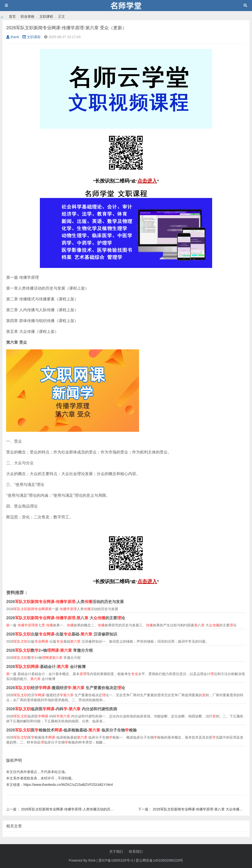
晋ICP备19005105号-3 (116, 860)
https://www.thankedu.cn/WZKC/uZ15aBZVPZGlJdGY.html (68, 785)
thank (13, 37)
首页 (12, 16)
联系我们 (136, 852)
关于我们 (116, 852)
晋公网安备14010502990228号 (159, 860)
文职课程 (46, 16)
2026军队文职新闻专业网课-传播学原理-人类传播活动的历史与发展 (72, 809)
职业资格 (28, 16)
